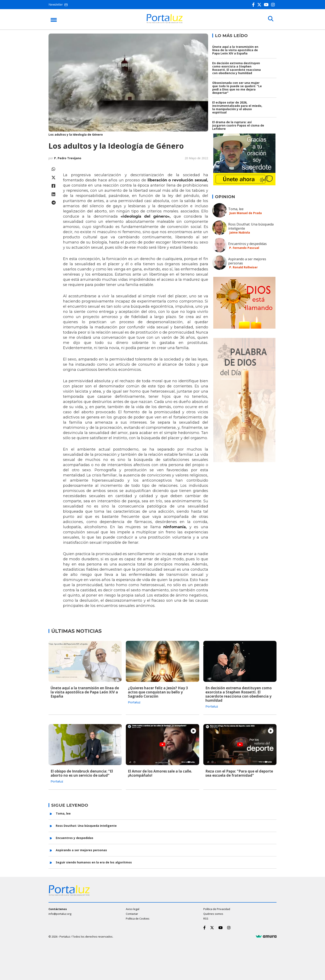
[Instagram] (274, 5)
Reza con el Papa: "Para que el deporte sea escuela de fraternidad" (239, 773)
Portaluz (134, 702)
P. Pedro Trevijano (68, 158)
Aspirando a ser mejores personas (247, 261)
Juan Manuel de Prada (246, 213)
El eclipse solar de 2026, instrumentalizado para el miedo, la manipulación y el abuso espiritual (237, 107)
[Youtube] (267, 5)
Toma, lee (236, 209)
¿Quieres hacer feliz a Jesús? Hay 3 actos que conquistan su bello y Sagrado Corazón (158, 692)
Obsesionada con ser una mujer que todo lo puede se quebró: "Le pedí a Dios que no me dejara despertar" (237, 88)
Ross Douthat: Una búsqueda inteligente (251, 226)
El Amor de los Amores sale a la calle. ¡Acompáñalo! (160, 773)
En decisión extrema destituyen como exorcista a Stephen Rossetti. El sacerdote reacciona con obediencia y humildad (236, 68)
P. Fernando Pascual (244, 248)
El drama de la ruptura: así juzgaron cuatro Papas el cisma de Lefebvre (238, 125)
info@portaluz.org (60, 914)
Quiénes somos (213, 914)
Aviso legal (133, 909)
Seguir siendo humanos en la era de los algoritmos (94, 862)
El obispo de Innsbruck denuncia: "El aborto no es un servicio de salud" (82, 773)
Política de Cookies (138, 918)
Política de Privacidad (217, 909)
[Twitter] (260, 5)
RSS (206, 918)
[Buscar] (270, 19)
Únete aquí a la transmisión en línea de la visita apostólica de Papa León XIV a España (235, 50)
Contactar (132, 914)
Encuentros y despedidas (247, 244)
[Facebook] (254, 5)
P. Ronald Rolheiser (243, 267)
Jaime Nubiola (240, 232)
